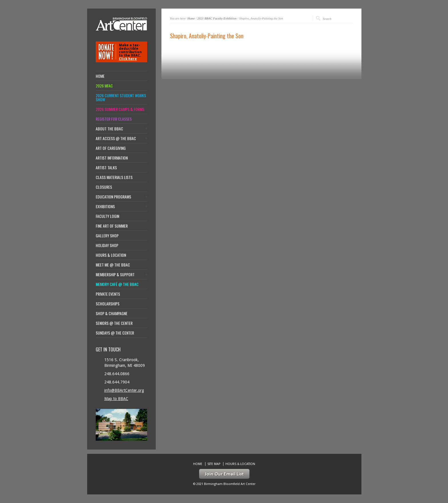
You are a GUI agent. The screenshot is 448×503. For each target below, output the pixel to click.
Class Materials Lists (114, 177)
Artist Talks (106, 168)
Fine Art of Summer (112, 226)
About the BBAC (109, 129)
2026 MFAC (104, 86)
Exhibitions (105, 206)
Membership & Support (115, 275)
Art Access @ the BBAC (116, 138)
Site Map (214, 464)
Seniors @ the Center (114, 323)
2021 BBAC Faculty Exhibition (217, 18)
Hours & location (111, 255)
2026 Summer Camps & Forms (120, 109)
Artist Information (112, 158)
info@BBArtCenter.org (124, 390)
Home (191, 18)
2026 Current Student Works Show (121, 98)
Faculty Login (107, 216)
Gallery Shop (107, 236)
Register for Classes (114, 119)
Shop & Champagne (112, 313)
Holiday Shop (107, 245)
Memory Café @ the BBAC (117, 284)
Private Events (108, 294)
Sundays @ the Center (115, 333)
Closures (104, 187)
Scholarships (108, 304)
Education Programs (113, 197)
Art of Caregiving (111, 148)
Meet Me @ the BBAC (113, 265)
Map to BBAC (116, 399)
